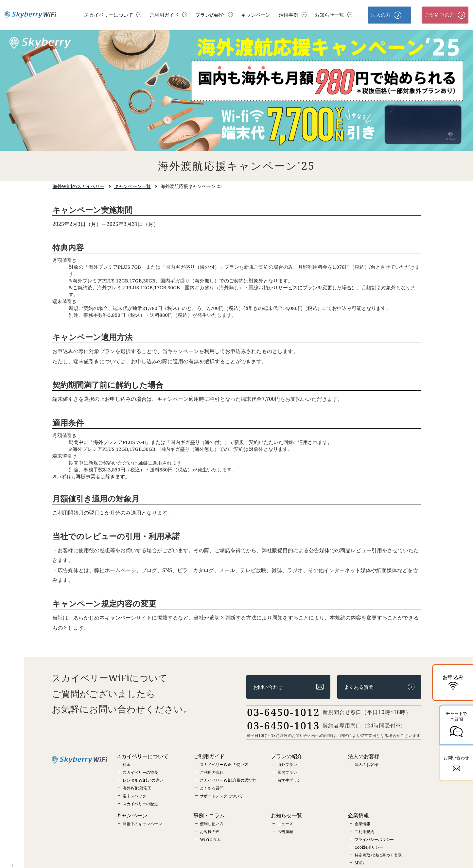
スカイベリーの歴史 (140, 804)
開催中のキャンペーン (142, 824)
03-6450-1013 (283, 726)
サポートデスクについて (221, 796)
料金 (127, 765)
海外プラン (287, 765)
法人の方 (386, 15)
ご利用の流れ (212, 772)
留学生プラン (289, 780)
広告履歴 (285, 832)
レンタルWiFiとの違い (143, 780)
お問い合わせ (288, 687)
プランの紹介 (214, 15)
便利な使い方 (212, 824)
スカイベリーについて (113, 15)
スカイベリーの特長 (140, 772)
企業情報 (362, 824)
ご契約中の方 (445, 15)
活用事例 (293, 15)
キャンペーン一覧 (132, 186)
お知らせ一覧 (333, 15)
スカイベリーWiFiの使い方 (224, 765)
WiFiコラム (210, 839)
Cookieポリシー (369, 847)
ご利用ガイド (168, 15)
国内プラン (287, 772)
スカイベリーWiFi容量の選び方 (228, 780)
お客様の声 (210, 832)
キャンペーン (256, 15)
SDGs (359, 863)
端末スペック (134, 796)
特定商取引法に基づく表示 (378, 855)
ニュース (285, 824)
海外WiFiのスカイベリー (79, 186)
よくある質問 (379, 687)
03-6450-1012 (283, 712)
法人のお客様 (366, 765)
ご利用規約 (364, 832)
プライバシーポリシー (374, 839)
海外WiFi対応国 (137, 788)
